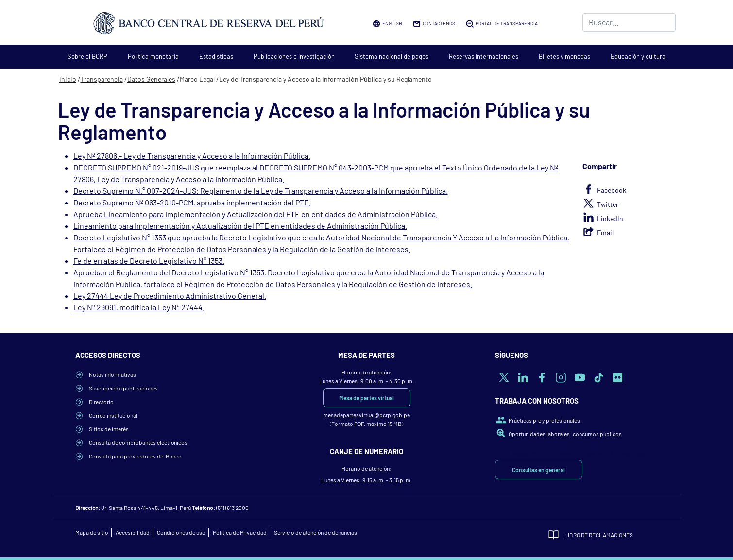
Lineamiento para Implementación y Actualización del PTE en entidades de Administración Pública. (240, 226)
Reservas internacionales (484, 56)
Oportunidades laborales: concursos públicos (565, 434)
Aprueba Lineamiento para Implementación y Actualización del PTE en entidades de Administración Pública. (256, 214)
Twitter (608, 204)
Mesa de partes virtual (366, 398)
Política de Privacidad (240, 532)
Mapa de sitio (92, 532)
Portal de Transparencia (507, 23)
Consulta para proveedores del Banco (135, 456)
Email (605, 232)
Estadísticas (216, 56)
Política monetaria (153, 56)
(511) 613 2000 (232, 508)
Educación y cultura (638, 56)
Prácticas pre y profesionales (544, 420)
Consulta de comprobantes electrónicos (138, 442)
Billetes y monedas (564, 56)
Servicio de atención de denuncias (315, 532)
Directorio (101, 402)
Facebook (612, 190)
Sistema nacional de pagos (392, 56)
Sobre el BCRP (87, 56)
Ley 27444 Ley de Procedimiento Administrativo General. (170, 296)
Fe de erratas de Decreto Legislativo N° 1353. (149, 261)
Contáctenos (439, 23)
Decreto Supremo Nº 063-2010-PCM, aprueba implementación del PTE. (192, 202)
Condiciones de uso (181, 532)
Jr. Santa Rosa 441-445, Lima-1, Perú (146, 508)
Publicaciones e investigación (294, 56)
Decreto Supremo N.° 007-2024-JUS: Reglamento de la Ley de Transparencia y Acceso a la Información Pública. (261, 191)
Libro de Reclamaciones (599, 535)
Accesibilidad (133, 532)
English (392, 23)
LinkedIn (610, 218)
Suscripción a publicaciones (123, 388)
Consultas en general (538, 470)
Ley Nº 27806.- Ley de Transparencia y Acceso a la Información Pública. (192, 156)
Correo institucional (113, 415)
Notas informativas (112, 374)
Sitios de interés (109, 429)
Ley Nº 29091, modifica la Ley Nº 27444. (139, 307)
